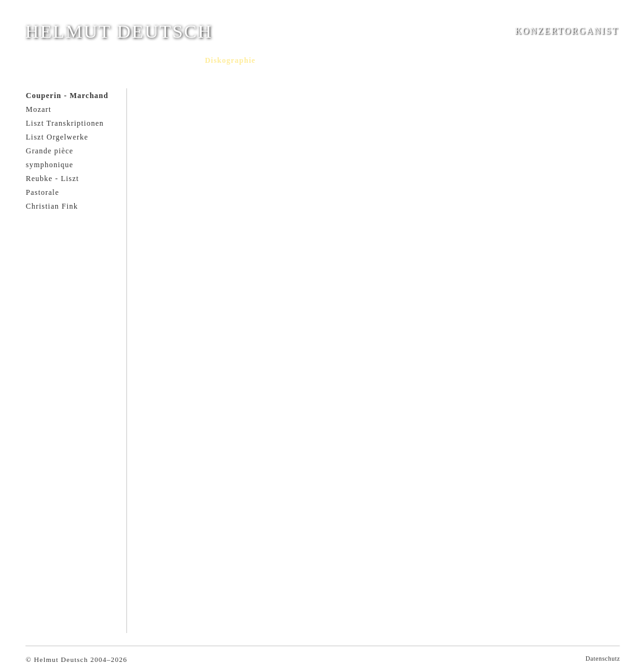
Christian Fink (52, 206)
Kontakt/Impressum (423, 60)
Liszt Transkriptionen (65, 123)
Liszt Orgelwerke (57, 137)
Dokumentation (169, 60)
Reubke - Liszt (53, 179)
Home (36, 60)
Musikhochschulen (345, 60)
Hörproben (283, 60)
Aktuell (119, 60)
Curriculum (76, 60)
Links (477, 60)
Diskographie (230, 60)
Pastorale (42, 192)
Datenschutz (603, 658)
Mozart (39, 109)
